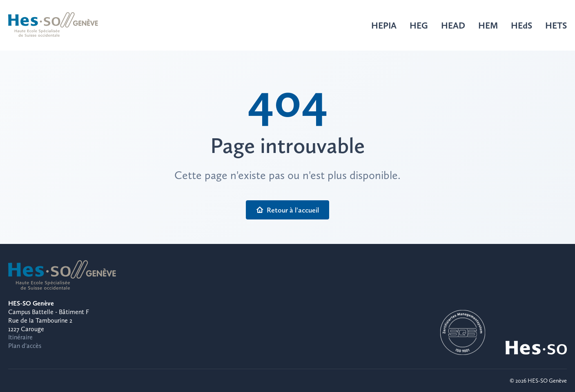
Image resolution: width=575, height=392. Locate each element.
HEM (488, 25)
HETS (556, 25)
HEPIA (384, 25)
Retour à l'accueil (287, 210)
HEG (419, 25)
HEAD (453, 25)
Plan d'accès (25, 346)
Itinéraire (20, 337)
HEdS (522, 25)
